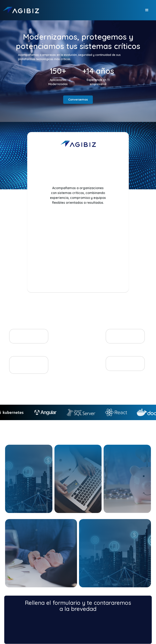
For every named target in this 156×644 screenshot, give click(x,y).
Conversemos (78, 100)
